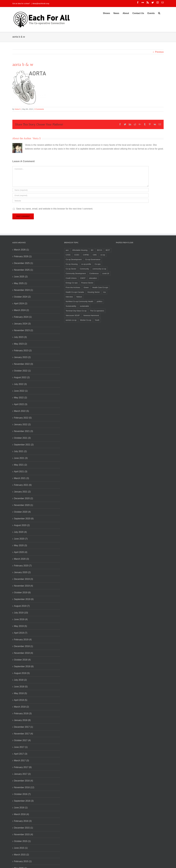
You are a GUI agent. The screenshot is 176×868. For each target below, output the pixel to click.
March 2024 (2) (22, 310)
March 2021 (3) (22, 478)
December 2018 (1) (24, 646)
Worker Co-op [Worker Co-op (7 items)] (86, 320)
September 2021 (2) (24, 445)
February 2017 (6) (23, 767)
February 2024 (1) (23, 317)
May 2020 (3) (20, 545)
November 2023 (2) (24, 330)
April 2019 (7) (21, 633)
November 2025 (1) (24, 270)
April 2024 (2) (21, 303)
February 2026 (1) (23, 256)
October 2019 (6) (22, 592)
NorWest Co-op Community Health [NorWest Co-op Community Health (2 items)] (79, 301)
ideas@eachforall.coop (41, 4)
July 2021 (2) (20, 451)
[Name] (80, 190)
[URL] (80, 201)
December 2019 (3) (24, 579)
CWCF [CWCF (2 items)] (83, 278)
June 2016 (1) (21, 808)
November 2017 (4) (24, 734)
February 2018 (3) (23, 713)
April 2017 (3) (21, 754)
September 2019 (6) (24, 599)
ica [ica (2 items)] (105, 292)
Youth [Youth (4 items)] (97, 320)
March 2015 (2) (22, 855)
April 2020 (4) (21, 552)
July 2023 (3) (20, 337)
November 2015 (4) (24, 834)
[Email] (80, 195)
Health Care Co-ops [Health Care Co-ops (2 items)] (100, 287)
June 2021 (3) (21, 458)
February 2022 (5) (23, 418)
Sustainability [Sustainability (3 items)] (71, 306)
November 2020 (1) (24, 505)
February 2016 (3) (23, 821)
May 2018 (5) (20, 693)
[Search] (159, 13)
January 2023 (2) (22, 357)
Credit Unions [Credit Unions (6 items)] (71, 278)
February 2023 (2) (23, 351)
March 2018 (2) (22, 707)
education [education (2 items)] (93, 278)
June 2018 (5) (21, 687)
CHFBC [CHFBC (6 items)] (86, 255)
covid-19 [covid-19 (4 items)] (106, 273)
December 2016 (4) (24, 781)
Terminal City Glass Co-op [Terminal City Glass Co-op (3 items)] (76, 311)
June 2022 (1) (21, 391)
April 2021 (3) (21, 472)
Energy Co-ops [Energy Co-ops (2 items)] (72, 283)
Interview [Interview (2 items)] (69, 297)
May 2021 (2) (20, 465)
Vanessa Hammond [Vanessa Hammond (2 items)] (91, 315)
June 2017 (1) (21, 747)
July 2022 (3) (20, 384)
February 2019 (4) (23, 640)
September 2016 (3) (24, 801)
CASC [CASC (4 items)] (68, 255)
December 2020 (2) (24, 498)
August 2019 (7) (22, 606)
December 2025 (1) (24, 263)
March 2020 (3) (22, 559)
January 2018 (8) (22, 720)
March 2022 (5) (22, 411)
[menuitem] (107, 13)
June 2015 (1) (21, 848)
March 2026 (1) (22, 250)
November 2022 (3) (24, 364)
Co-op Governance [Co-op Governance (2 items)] (93, 259)
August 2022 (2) (22, 377)
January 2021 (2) (22, 492)
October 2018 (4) (22, 660)
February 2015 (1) (23, 861)
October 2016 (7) (22, 794)
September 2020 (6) (24, 519)
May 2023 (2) (20, 344)
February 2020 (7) (23, 566)
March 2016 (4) (22, 814)
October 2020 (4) (22, 512)
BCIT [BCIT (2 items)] (108, 250)
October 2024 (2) (22, 297)
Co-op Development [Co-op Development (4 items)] (74, 259)
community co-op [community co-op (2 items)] (99, 269)
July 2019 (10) (21, 613)
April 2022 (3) (21, 404)
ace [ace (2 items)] (67, 250)
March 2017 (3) (22, 761)
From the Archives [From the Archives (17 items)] (73, 287)
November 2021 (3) (24, 431)
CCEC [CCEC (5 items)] (77, 255)
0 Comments (39, 109)
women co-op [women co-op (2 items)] (71, 320)
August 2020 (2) (22, 525)
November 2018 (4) (24, 653)
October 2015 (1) (22, 841)
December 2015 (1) (24, 828)
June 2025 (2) (21, 277)
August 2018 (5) (22, 673)
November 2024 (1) (24, 290)
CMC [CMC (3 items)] (95, 255)
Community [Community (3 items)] (84, 269)
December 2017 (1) (24, 727)
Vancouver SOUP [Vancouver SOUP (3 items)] (73, 315)
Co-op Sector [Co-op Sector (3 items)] (71, 269)
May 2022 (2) (20, 398)
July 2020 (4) (20, 532)
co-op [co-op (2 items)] (103, 255)
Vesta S (18, 109)
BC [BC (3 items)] (92, 250)
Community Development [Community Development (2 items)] (76, 273)
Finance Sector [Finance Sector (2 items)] (87, 283)
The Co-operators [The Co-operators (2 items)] (97, 311)
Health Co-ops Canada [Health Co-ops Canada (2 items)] (75, 292)
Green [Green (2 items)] (86, 287)
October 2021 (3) (22, 438)
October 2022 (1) (22, 371)
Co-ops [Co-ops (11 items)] (98, 264)
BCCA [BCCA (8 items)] (100, 250)
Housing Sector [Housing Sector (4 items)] (94, 292)
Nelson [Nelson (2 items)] (79, 297)
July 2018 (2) (20, 680)
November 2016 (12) (24, 787)
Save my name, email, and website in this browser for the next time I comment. (55, 209)
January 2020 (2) (22, 572)
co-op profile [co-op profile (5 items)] (86, 264)
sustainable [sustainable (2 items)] (84, 306)
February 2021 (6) (23, 485)
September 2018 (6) (24, 666)
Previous (159, 52)
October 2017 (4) (22, 740)
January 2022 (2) (22, 424)
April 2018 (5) (21, 700)
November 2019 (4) (24, 586)
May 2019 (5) (20, 626)
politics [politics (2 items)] (100, 301)
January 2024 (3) (22, 324)
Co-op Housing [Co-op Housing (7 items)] (72, 264)
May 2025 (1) (20, 283)
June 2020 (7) (21, 539)
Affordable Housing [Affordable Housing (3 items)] (80, 250)
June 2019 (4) (21, 619)
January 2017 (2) (22, 774)
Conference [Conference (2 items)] (94, 273)
